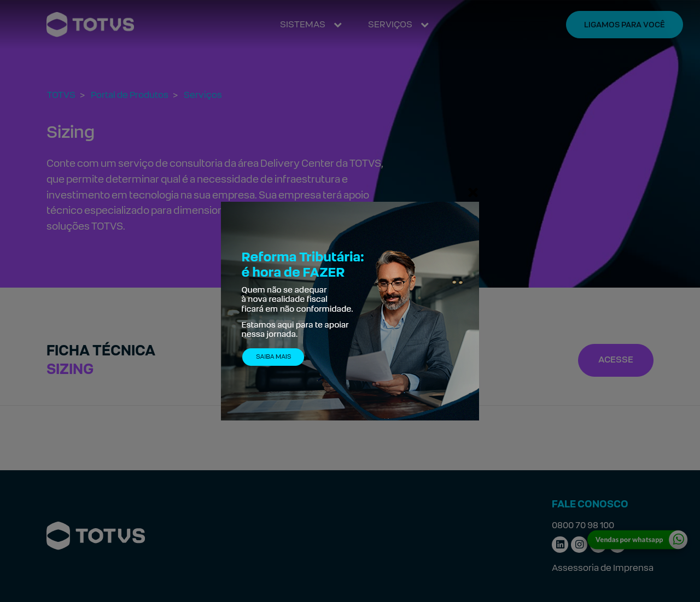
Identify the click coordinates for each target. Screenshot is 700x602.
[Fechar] (473, 192)
